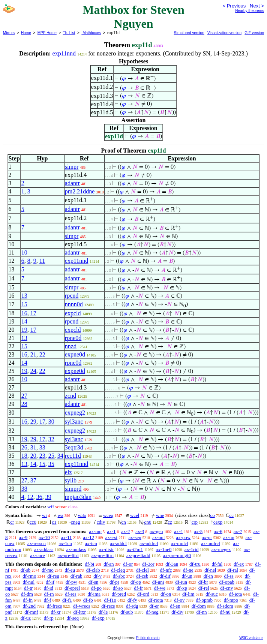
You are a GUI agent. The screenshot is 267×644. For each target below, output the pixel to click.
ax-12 (88, 537)
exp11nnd (64, 53)
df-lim (188, 594)
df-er (154, 606)
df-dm (27, 594)
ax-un (229, 537)
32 (51, 439)
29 (33, 422)
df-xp (182, 588)
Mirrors (9, 33)
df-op (136, 582)
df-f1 (67, 600)
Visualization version (224, 33)
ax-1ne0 (164, 549)
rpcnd (72, 296)
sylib (71, 480)
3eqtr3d (74, 447)
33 (42, 447)
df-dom (199, 606)
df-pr (114, 582)
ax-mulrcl (211, 543)
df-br (203, 582)
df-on (166, 594)
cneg (76, 522)
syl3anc (74, 422)
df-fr (138, 588)
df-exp (98, 618)
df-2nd (29, 606)
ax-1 (112, 531)
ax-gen (156, 531)
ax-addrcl (149, 543)
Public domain (148, 638)
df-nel (210, 570)
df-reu (53, 576)
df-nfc (166, 570)
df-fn (28, 600)
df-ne (188, 570)
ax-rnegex (221, 549)
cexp (218, 522)
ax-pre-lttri (68, 555)
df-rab (76, 576)
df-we (160, 588)
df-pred (119, 594)
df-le (103, 612)
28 (24, 404)
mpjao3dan (78, 497)
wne (160, 515)
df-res (70, 594)
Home (26, 33)
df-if (50, 582)
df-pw (71, 582)
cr (12, 522)
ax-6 (218, 531)
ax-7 (238, 531)
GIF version (254, 33)
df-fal (217, 564)
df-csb (142, 576)
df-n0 (225, 612)
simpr (72, 167)
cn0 (148, 522)
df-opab (227, 582)
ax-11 (66, 537)
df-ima (94, 594)
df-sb (26, 570)
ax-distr (106, 549)
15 (24, 304)
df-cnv (226, 588)
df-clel (142, 570)
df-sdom (225, 606)
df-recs (108, 606)
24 (33, 371)
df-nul (28, 582)
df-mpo (231, 600)
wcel (135, 515)
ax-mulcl (180, 543)
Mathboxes (91, 33)
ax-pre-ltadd (138, 555)
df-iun (181, 582)
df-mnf (31, 612)
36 (39, 497)
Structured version (189, 33)
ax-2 (125, 531)
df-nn (201, 612)
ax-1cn (65, 543)
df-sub (127, 612)
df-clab (93, 570)
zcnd (70, 396)
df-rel (204, 588)
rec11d (73, 456)
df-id (49, 588)
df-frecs (54, 606)
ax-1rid (192, 549)
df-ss (229, 576)
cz (170, 522)
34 (60, 456)
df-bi (89, 564)
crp (194, 522)
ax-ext (111, 537)
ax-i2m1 (135, 549)
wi (44, 515)
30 (51, 422)
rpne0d (73, 338)
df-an (109, 564)
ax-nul (158, 537)
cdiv (101, 522)
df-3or (148, 564)
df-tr (28, 588)
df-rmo (29, 576)
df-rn (49, 594)
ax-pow (183, 537)
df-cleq (118, 570)
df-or (128, 564)
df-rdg (132, 606)
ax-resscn (37, 543)
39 (48, 497)
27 (24, 396)
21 (33, 354)
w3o (82, 515)
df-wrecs (82, 606)
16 (24, 313)
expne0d (75, 354)
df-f (48, 600)
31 (33, 447)
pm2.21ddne (80, 191)
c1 (54, 522)
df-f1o (110, 600)
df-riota (156, 600)
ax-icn (91, 543)
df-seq (73, 618)
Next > (257, 6)
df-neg (152, 612)
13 (24, 296)
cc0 (33, 522)
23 (42, 456)
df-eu (70, 570)
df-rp (49, 618)
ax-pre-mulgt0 (177, 555)
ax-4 (178, 531)
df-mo (48, 570)
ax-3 (140, 531)
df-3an (172, 564)
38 (24, 489)
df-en (175, 606)
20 (33, 456)
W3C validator (251, 638)
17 (33, 313)
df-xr (55, 612)
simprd (73, 489)
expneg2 (75, 413)
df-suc (212, 594)
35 (51, 464)
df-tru (195, 564)
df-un (187, 576)
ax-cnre (37, 555)
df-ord (143, 594)
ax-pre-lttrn (103, 555)
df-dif (165, 576)
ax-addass (44, 549)
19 (24, 330)
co (212, 515)
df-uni (158, 582)
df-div (177, 612)
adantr (72, 183)
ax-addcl (118, 543)
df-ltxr (80, 612)
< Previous (234, 6)
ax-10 (44, 537)
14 (24, 321)
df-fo (88, 600)
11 (42, 261)
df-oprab (204, 600)
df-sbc (119, 576)
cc (231, 515)
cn (124, 522)
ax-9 (23, 537)
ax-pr (207, 537)
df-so (118, 588)
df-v (97, 576)
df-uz (26, 618)
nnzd (71, 346)
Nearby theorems (250, 11)
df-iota (235, 594)
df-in (208, 576)
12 (30, 497)
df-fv (132, 600)
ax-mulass (76, 549)
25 (51, 456)
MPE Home (47, 33)
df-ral (233, 570)
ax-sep (135, 537)
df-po (96, 588)
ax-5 (198, 531)
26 (24, 447)
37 (33, 480)
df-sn (94, 582)
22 (42, 354)
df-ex (239, 564)
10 (24, 252)
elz (68, 472)
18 (24, 456)
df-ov (179, 600)
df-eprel (72, 588)
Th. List (69, 33)
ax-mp (95, 531)
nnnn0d (74, 304)
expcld (73, 313)
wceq (108, 515)
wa (61, 515)
